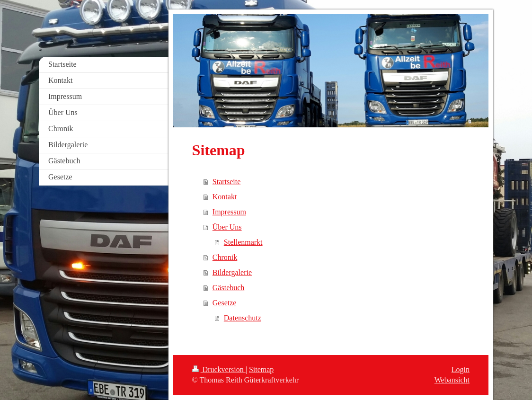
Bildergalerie (232, 272)
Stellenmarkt (243, 242)
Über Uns (227, 227)
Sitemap (261, 369)
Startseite (227, 182)
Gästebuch (229, 288)
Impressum (229, 212)
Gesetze (225, 303)
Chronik (225, 257)
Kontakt (225, 197)
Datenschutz (243, 318)
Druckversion (219, 369)
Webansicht (452, 380)
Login (461, 369)
